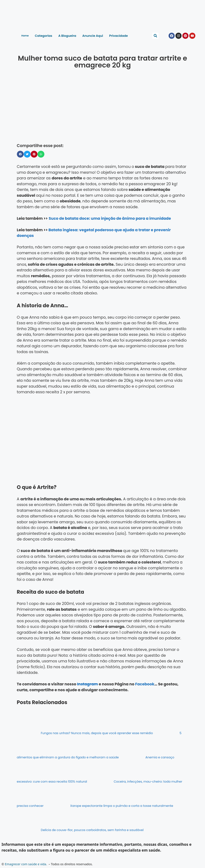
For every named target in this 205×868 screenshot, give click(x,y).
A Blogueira (67, 36)
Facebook (145, 684)
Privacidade (118, 36)
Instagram (87, 684)
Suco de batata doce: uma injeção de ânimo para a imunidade (110, 218)
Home (25, 36)
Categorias (44, 36)
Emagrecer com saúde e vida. (26, 864)
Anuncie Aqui (93, 36)
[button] (155, 36)
